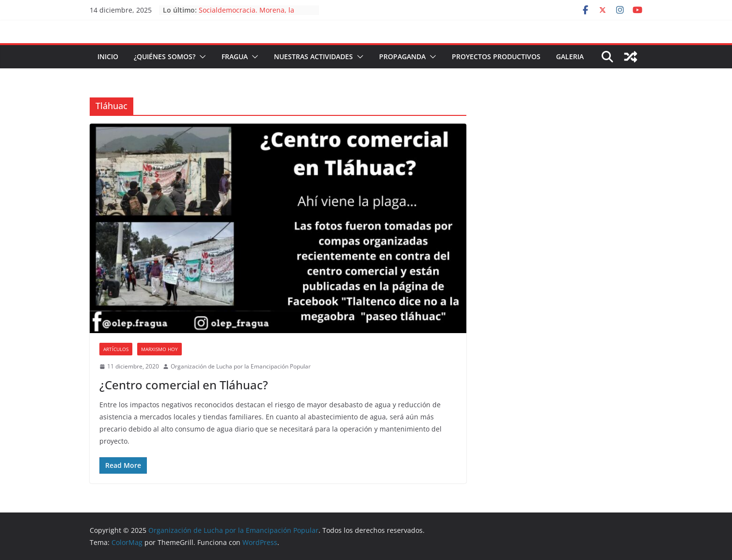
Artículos (116, 349)
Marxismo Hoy (159, 349)
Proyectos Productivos (496, 56)
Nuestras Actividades (313, 56)
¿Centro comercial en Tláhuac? (184, 385)
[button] (201, 57)
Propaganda (402, 56)
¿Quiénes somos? (165, 56)
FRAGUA (235, 56)
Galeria (570, 56)
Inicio (108, 56)
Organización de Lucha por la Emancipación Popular (241, 366)
